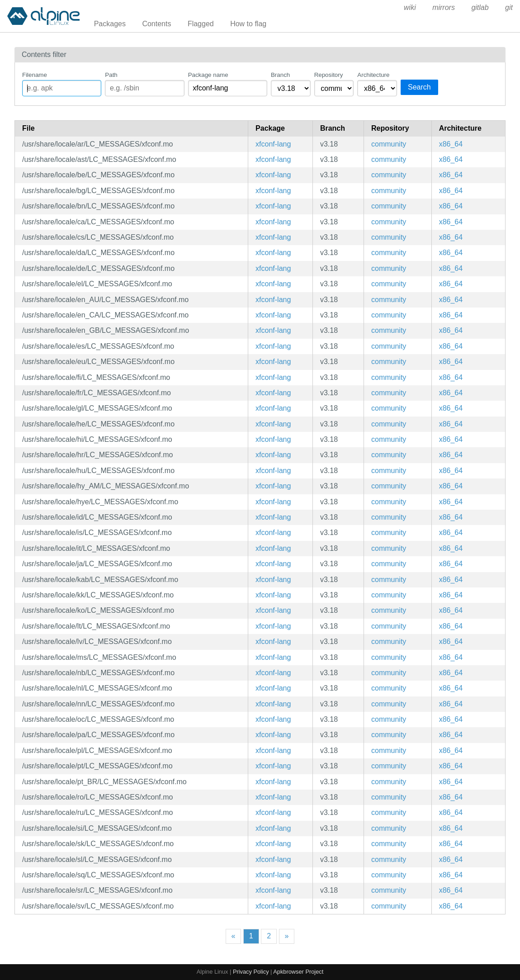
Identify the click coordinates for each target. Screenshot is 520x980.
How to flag (248, 24)
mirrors (444, 7)
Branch (280, 75)
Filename (35, 75)
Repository (329, 75)
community (389, 144)
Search (419, 87)
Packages (110, 24)
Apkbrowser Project (298, 972)
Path (111, 75)
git (509, 7)
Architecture (373, 75)
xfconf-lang (273, 144)
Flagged (201, 24)
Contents (156, 24)
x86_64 (451, 144)
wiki (410, 7)
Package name (208, 75)
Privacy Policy (251, 972)
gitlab (480, 7)
